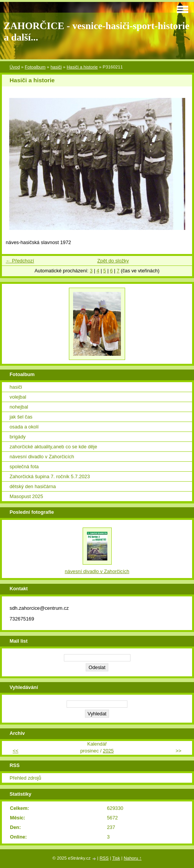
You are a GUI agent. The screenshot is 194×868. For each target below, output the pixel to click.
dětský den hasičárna (33, 486)
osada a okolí (24, 427)
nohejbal (19, 407)
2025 (108, 751)
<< (15, 751)
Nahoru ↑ (133, 858)
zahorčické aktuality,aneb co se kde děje (53, 447)
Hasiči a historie (82, 67)
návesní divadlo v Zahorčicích (42, 457)
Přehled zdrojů (25, 778)
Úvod (15, 67)
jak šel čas (21, 417)
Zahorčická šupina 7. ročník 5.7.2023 (50, 476)
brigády (18, 437)
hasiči (56, 67)
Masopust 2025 (26, 496)
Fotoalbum (35, 67)
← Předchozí (20, 261)
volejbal (18, 397)
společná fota (24, 467)
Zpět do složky (113, 261)
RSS (104, 858)
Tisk (116, 858)
